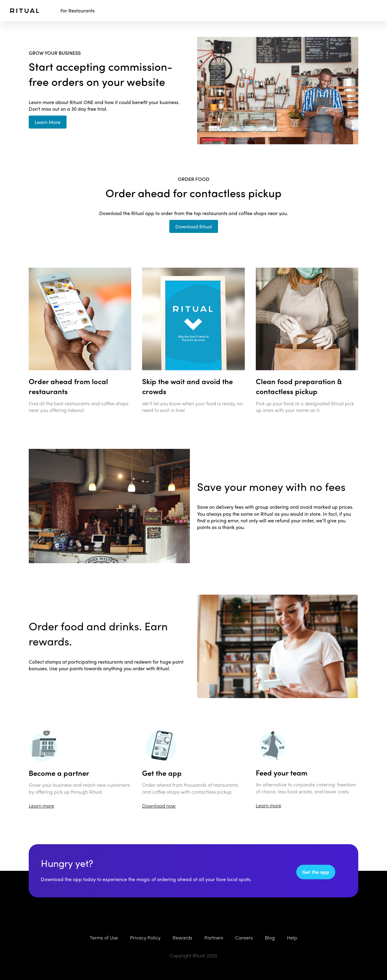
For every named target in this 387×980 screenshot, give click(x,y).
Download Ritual (194, 226)
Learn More (48, 122)
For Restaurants (78, 11)
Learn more (41, 806)
